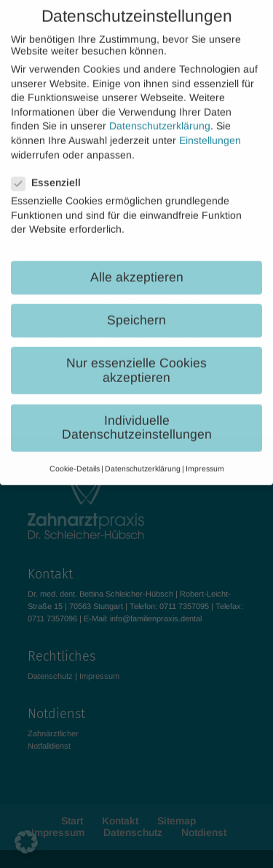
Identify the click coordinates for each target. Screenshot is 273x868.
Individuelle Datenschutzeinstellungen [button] (137, 417)
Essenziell (52, 172)
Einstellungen (210, 130)
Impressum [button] (205, 458)
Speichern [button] (136, 310)
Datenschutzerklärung (160, 116)
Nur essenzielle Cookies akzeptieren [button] (136, 360)
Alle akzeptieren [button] (137, 266)
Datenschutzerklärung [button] (143, 458)
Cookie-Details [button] (75, 458)
